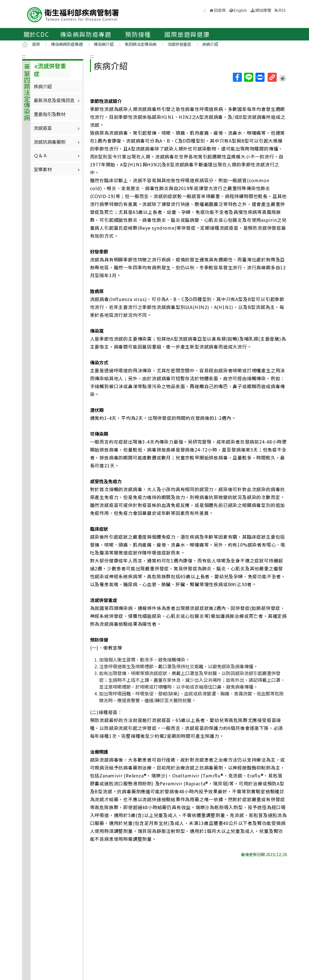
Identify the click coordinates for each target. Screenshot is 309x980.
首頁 (36, 44)
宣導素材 (57, 169)
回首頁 (220, 10)
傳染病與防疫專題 (86, 34)
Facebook (237, 77)
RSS (282, 10)
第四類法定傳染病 (140, 44)
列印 (260, 77)
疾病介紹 (210, 44)
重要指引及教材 (50, 114)
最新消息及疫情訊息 (57, 100)
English (240, 10)
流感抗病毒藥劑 (57, 142)
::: (24, 56)
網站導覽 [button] (263, 10)
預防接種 (138, 34)
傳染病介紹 (104, 44)
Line (248, 77)
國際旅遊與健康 (187, 34)
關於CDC (36, 34)
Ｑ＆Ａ (57, 155)
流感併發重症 (179, 44)
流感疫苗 (57, 128)
